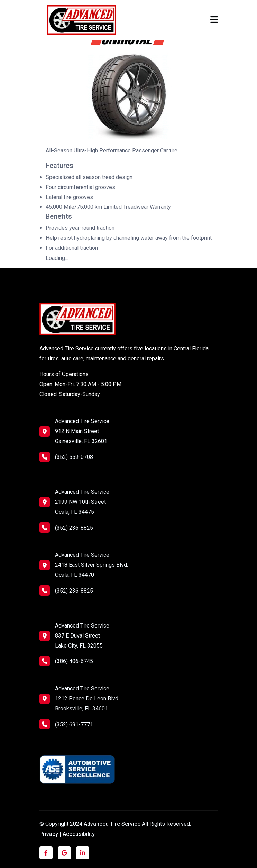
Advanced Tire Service (113, 824)
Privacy (49, 834)
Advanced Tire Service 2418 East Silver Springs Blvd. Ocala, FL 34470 (91, 565)
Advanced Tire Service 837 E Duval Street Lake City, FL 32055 (82, 636)
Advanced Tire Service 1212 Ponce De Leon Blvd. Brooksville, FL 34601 (87, 699)
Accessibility (79, 834)
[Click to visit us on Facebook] (46, 853)
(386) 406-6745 (66, 661)
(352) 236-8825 (66, 528)
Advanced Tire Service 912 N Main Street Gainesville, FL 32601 (82, 431)
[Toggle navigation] (214, 20)
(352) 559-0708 (66, 457)
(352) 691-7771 (66, 724)
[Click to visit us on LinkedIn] (83, 853)
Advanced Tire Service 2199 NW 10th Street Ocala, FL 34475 (82, 502)
